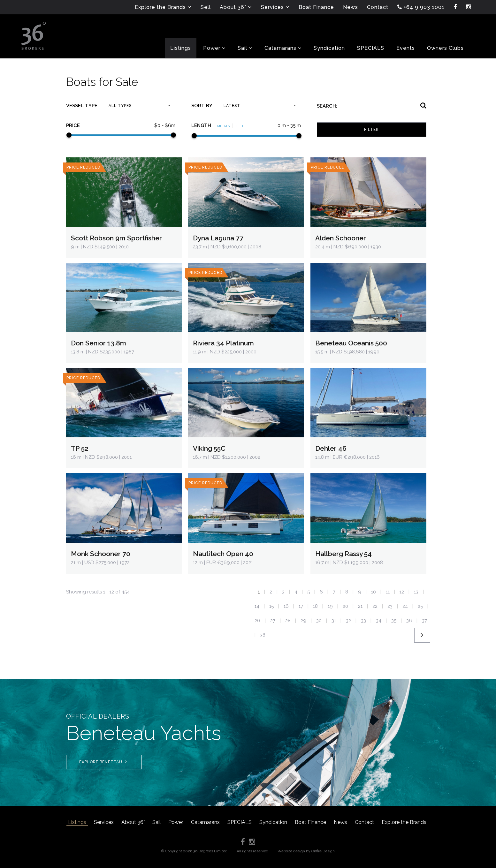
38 (263, 635)
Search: (327, 106)
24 (405, 606)
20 (345, 606)
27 (273, 621)
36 (409, 621)
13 (416, 592)
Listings (77, 822)
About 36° (133, 822)
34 (379, 621)
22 (375, 606)
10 (374, 592)
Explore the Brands (404, 822)
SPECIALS (240, 822)
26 (257, 621)
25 (420, 606)
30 (319, 621)
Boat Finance (310, 822)
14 (257, 606)
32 (348, 621)
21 (360, 606)
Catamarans (205, 822)
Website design (291, 851)
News (340, 822)
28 (288, 621)
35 (394, 621)
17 (301, 606)
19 (330, 606)
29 (303, 621)
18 (315, 606)
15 (271, 606)
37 (424, 621)
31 (334, 621)
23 (390, 606)
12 (402, 592)
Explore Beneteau (103, 762)
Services (104, 822)
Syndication (273, 822)
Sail (156, 822)
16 (286, 606)
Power (176, 822)
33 (363, 621)
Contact (364, 822)
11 (388, 592)
